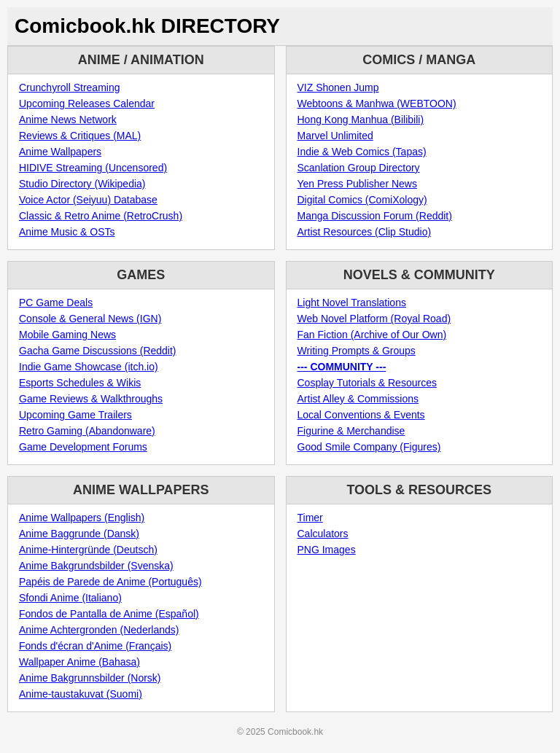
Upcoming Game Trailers (75, 415)
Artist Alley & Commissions (358, 399)
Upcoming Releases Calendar (87, 104)
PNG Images (327, 550)
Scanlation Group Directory (359, 168)
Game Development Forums (83, 447)
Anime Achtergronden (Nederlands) (99, 630)
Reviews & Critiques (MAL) (80, 136)
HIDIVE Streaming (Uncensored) (93, 168)
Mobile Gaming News (67, 335)
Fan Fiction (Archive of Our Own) (372, 335)
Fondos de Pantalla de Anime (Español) (109, 614)
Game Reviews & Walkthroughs (91, 399)
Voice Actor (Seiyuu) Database (88, 200)
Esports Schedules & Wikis (80, 383)
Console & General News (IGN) (90, 319)
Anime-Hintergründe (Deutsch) (88, 550)
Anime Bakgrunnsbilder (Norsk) (90, 678)
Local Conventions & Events (361, 415)
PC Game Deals (56, 303)
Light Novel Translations (352, 303)
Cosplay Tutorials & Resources (367, 383)
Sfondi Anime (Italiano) (70, 598)
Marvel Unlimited (335, 136)
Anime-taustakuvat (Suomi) (81, 694)
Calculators (323, 534)
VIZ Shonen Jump (338, 87)
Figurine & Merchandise (351, 431)
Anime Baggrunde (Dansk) (79, 534)
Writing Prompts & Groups (357, 351)
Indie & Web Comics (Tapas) (362, 152)
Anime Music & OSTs (67, 232)
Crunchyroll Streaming (70, 87)
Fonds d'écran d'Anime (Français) (95, 646)
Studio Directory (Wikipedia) (82, 184)
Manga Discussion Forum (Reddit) (375, 216)
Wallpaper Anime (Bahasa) (79, 662)
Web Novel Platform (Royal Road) (374, 319)
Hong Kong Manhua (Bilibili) (361, 120)
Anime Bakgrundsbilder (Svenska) (96, 566)
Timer (310, 518)
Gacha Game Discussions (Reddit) (98, 351)
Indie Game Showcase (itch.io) (89, 367)
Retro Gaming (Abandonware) (87, 431)
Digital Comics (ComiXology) (362, 200)
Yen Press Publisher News (357, 184)
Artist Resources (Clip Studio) (365, 232)
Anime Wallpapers (60, 152)
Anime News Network (68, 120)
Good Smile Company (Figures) (369, 447)
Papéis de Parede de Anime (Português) (110, 582)
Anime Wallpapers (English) (82, 518)
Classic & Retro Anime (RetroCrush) (101, 216)
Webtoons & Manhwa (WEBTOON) (377, 104)
